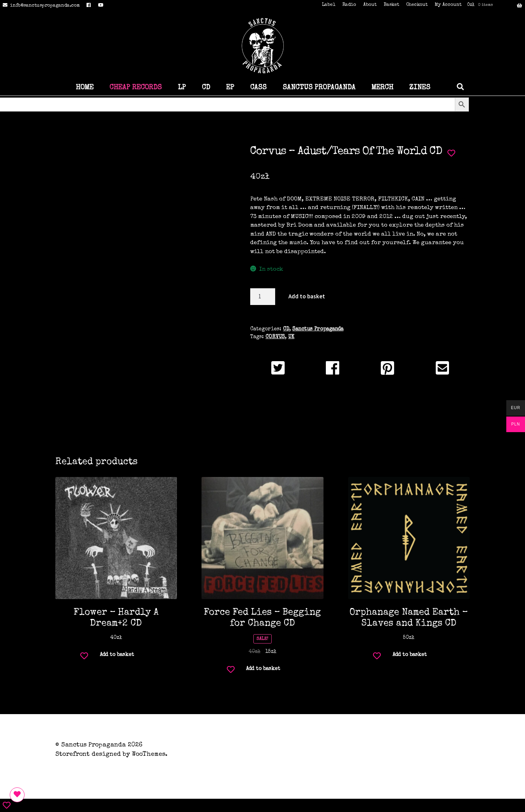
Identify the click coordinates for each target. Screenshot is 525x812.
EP (230, 88)
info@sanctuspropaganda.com (40, 6)
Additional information (262, 419)
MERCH (382, 88)
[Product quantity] (263, 297)
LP (182, 88)
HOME (85, 88)
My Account (448, 5)
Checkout (417, 5)
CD (206, 88)
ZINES (420, 88)
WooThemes (148, 755)
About (370, 5)
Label (329, 5)
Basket (391, 5)
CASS (258, 88)
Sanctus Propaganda (318, 329)
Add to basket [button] (117, 655)
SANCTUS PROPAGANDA (319, 88)
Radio (349, 5)
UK (291, 337)
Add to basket (307, 296)
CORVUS (275, 337)
